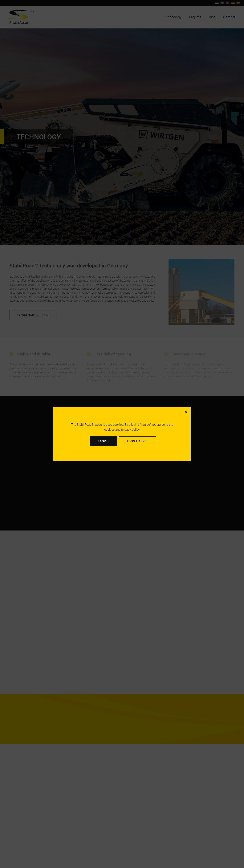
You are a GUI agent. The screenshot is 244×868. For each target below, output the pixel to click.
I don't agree (138, 441)
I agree (104, 441)
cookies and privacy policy (122, 429)
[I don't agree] (186, 412)
